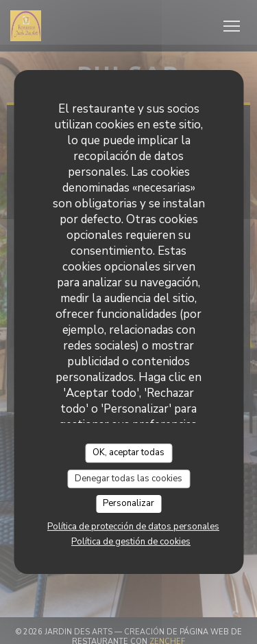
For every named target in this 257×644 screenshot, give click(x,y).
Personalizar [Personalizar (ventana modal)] (128, 503)
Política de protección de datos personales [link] (133, 527)
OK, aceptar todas (128, 452)
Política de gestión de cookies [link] (131, 542)
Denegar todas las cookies (128, 479)
